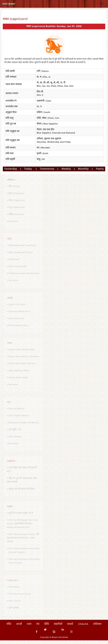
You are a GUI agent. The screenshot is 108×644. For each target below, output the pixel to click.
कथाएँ (70, 629)
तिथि (47, 629)
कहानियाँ (58, 629)
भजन (29, 629)
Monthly (83, 169)
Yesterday (11, 169)
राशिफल (97, 629)
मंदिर (9, 629)
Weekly (66, 169)
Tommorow (47, 169)
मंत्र (38, 629)
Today (28, 169)
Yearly (100, 169)
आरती (19, 629)
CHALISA (83, 629)
